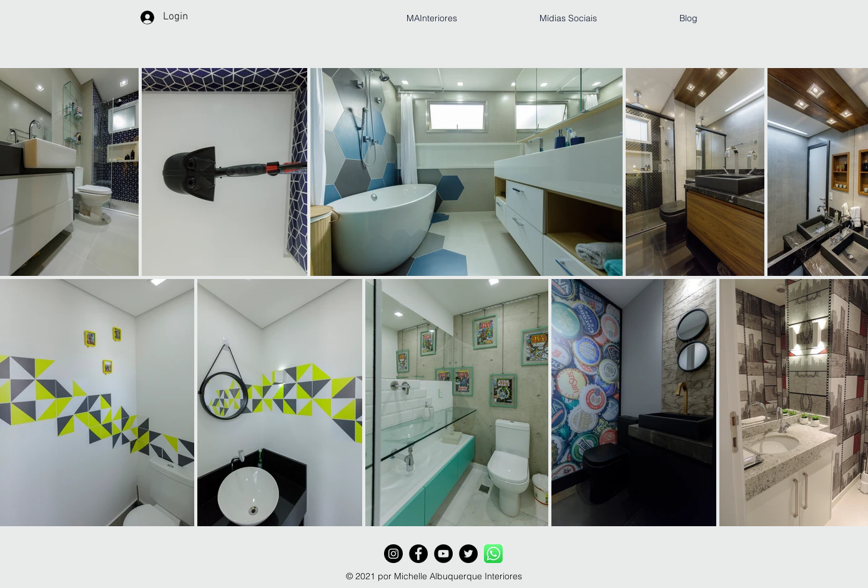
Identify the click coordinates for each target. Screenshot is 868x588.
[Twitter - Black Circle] (468, 554)
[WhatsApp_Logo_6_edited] (493, 554)
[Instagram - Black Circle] (393, 554)
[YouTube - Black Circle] (443, 554)
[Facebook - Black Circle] (418, 554)
